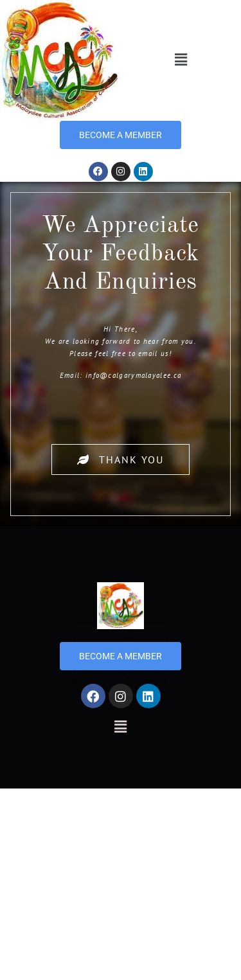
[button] (181, 60)
